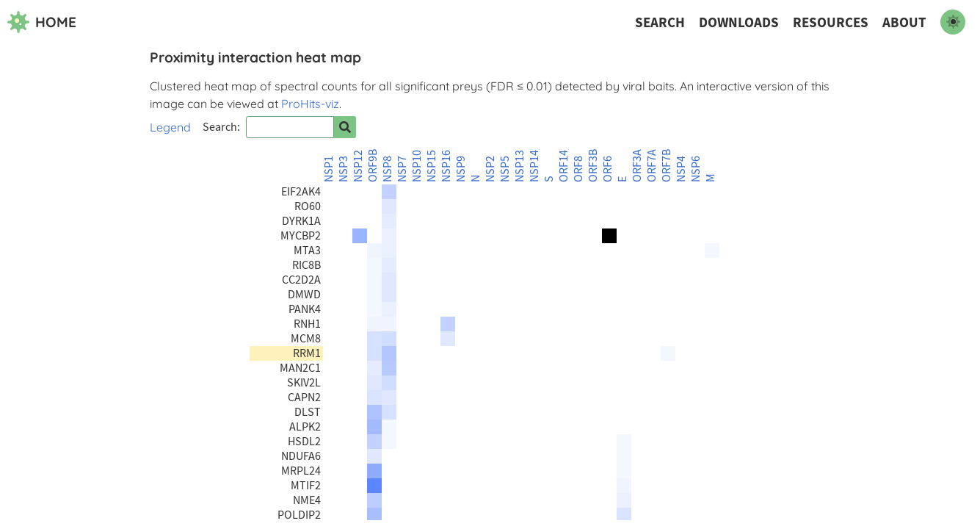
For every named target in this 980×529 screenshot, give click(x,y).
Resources (831, 22)
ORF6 (608, 169)
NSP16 (446, 166)
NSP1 (329, 169)
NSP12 (358, 166)
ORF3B (593, 166)
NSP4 (681, 169)
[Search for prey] (345, 127)
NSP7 (402, 169)
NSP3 (344, 169)
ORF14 (564, 166)
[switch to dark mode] (953, 22)
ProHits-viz (310, 104)
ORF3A (637, 166)
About (904, 22)
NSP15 (432, 166)
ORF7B (667, 166)
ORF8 (578, 169)
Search (660, 22)
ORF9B (373, 166)
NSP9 (461, 169)
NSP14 (534, 166)
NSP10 (417, 166)
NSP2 (490, 169)
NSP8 (388, 169)
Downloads (739, 22)
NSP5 (505, 169)
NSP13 (520, 166)
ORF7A (652, 166)
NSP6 (696, 169)
